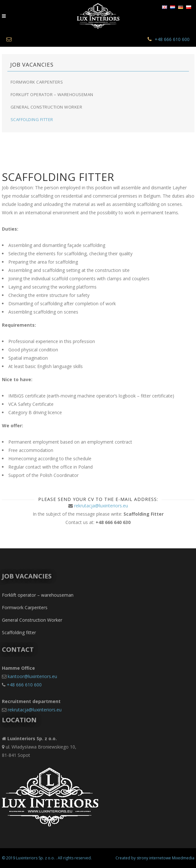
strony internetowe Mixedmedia (166, 858)
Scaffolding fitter (32, 119)
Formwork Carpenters (37, 82)
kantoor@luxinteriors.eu (32, 676)
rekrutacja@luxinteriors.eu (101, 506)
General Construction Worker (47, 107)
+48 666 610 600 (172, 39)
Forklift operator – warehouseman (52, 94)
